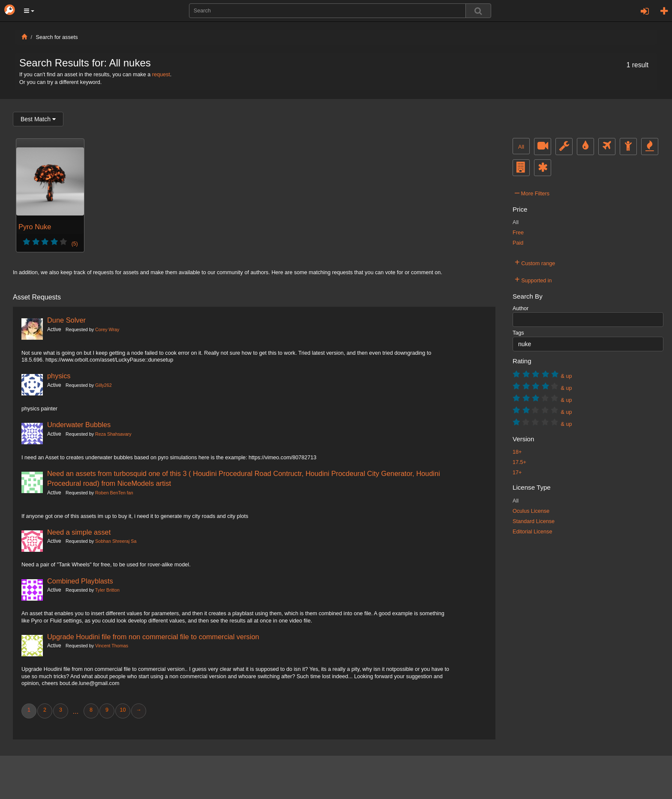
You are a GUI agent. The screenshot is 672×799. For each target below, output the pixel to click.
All (521, 147)
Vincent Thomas (112, 646)
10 (123, 710)
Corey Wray (107, 329)
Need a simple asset (79, 532)
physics (59, 376)
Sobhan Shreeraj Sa (116, 541)
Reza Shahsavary (113, 434)
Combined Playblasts (80, 581)
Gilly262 (103, 385)
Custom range (535, 262)
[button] (29, 11)
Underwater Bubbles (79, 425)
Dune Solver (66, 320)
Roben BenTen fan (114, 493)
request (161, 75)
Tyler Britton (107, 590)
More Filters (532, 192)
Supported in (533, 279)
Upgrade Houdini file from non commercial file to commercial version (153, 637)
